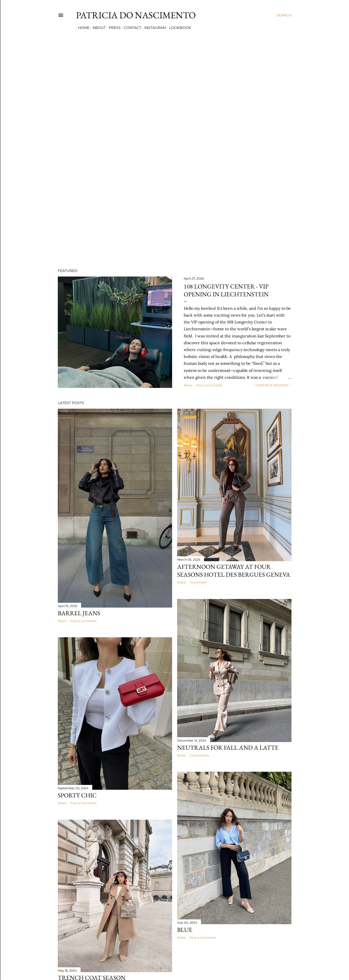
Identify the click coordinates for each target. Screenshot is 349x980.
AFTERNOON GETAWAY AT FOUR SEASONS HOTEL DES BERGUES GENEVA (234, 571)
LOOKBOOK (178, 28)
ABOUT (97, 28)
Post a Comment (209, 385)
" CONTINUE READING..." (273, 385)
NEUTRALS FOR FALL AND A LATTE (228, 747)
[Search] (284, 15)
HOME (82, 28)
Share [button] (188, 385)
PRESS (113, 28)
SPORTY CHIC (77, 795)
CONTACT (130, 28)
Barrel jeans (79, 613)
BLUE (185, 930)
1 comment (198, 582)
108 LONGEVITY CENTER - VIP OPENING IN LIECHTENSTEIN (226, 290)
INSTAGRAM (153, 28)
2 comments (199, 755)
